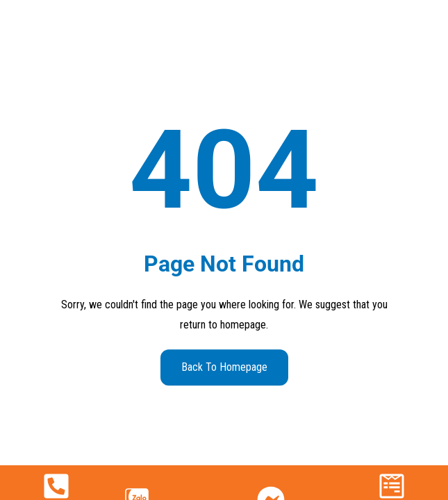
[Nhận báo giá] (392, 486)
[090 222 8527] (56, 486)
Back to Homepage (224, 367)
